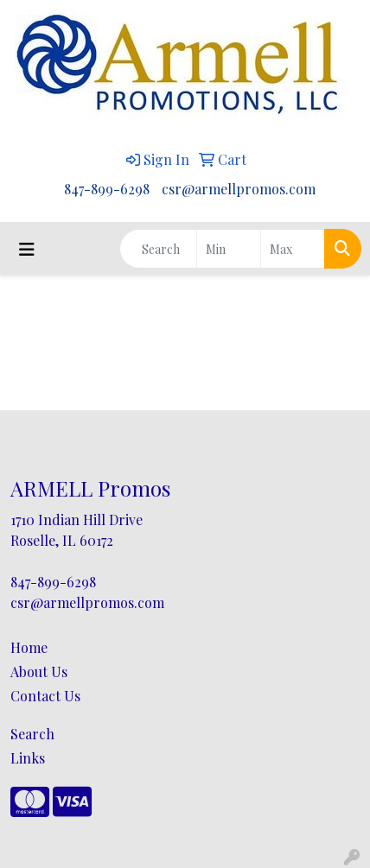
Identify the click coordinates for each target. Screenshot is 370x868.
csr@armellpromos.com (239, 189)
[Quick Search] (158, 249)
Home (29, 647)
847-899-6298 (107, 189)
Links (28, 758)
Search (32, 734)
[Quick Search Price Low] (229, 249)
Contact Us (45, 696)
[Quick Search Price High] (293, 249)
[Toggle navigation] (27, 249)
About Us (39, 672)
